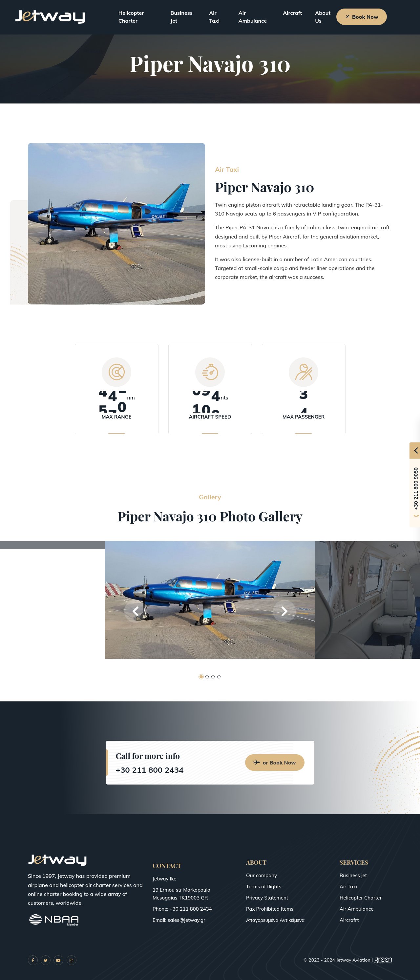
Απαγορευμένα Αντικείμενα (275, 920)
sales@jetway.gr (187, 920)
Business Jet (181, 17)
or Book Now (275, 763)
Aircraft (292, 13)
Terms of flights (264, 887)
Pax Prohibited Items (270, 909)
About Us (323, 17)
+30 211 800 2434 (150, 770)
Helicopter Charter (131, 17)
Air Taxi (214, 17)
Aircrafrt (349, 920)
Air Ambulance (253, 17)
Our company (262, 875)
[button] (136, 611)
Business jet (353, 875)
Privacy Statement (267, 898)
